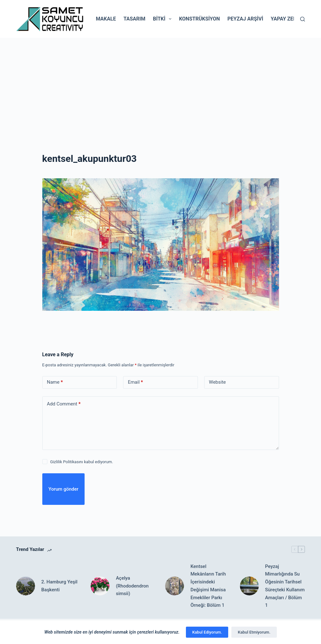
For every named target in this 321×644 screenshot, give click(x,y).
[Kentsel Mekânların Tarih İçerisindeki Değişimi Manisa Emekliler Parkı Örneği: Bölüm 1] (175, 586)
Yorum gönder (64, 489)
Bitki (164, 19)
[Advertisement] (160, 85)
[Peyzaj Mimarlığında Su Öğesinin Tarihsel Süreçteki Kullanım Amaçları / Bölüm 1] (249, 586)
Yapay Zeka (285, 19)
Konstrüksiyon (199, 19)
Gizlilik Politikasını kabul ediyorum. (82, 462)
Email (135, 382)
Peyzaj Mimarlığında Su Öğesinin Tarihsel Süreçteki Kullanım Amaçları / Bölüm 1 (285, 586)
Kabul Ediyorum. (207, 632)
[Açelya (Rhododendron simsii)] (100, 586)
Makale (106, 19)
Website (217, 382)
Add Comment (64, 404)
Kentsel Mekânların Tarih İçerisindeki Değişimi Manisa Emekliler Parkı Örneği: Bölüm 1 (208, 586)
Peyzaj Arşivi (245, 19)
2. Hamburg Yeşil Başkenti (59, 586)
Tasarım (134, 19)
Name (55, 382)
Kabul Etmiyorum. (254, 632)
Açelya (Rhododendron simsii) (132, 586)
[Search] (303, 19)
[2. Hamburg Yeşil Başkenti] (26, 586)
